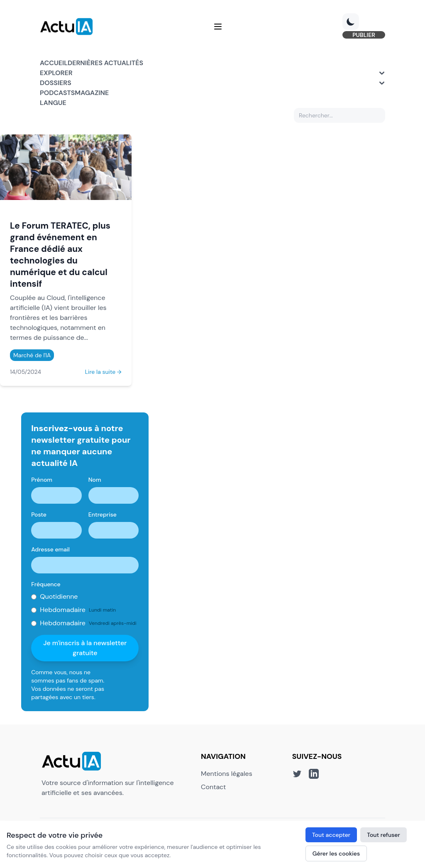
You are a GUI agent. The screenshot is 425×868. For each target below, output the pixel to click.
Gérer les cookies (336, 853)
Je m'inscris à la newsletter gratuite (85, 648)
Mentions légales (227, 774)
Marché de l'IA (32, 355)
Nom (95, 480)
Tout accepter (331, 835)
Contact (213, 787)
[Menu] (218, 27)
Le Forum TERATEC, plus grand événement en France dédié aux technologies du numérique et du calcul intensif (60, 255)
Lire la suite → (103, 372)
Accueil (54, 63)
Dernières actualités (105, 63)
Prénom (42, 480)
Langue (53, 103)
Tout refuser (383, 835)
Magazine (92, 93)
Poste (39, 514)
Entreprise (103, 514)
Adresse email (50, 549)
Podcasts (57, 93)
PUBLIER (364, 35)
